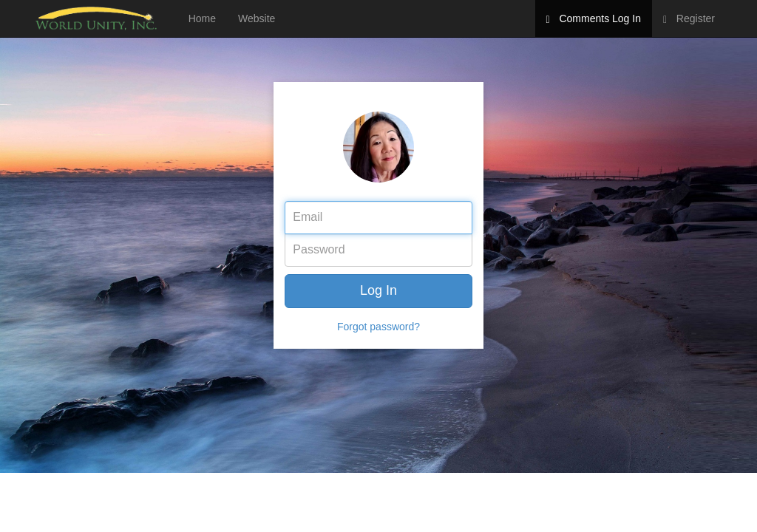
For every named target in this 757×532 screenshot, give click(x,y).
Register (689, 19)
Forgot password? (378, 327)
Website (257, 18)
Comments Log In (594, 19)
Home (202, 18)
